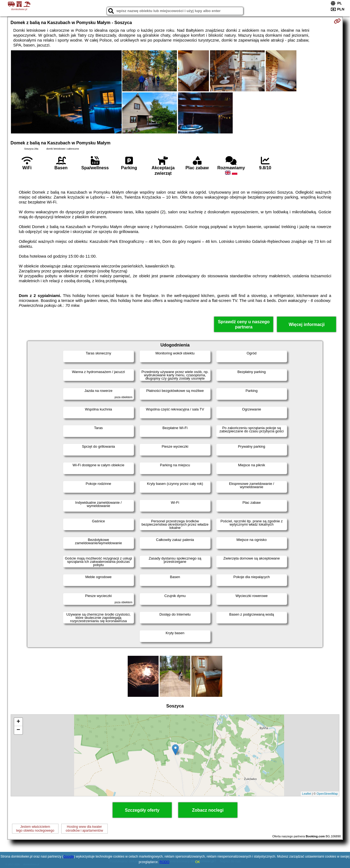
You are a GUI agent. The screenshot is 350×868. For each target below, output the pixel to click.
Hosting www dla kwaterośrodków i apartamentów (84, 829)
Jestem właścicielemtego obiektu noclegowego (35, 829)
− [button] (18, 730)
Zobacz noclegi (208, 810)
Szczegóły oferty (142, 810)
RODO (164, 862)
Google (68, 857)
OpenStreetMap (327, 794)
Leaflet (307, 794)
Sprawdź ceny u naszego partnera (244, 324)
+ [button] (18, 722)
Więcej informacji (307, 324)
